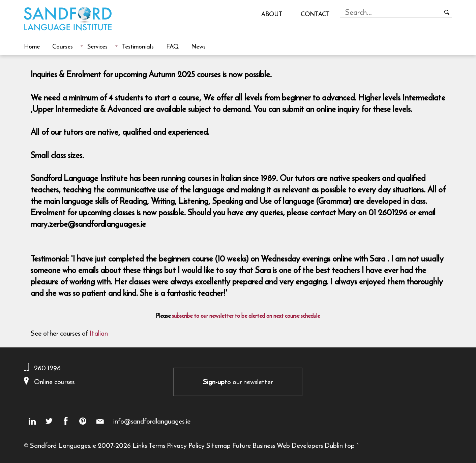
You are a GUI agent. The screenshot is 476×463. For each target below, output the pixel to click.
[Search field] (391, 12)
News (198, 46)
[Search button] (447, 12)
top (350, 445)
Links (140, 445)
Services (97, 46)
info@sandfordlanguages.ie (152, 421)
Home (32, 46)
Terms (157, 445)
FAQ (172, 46)
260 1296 (47, 368)
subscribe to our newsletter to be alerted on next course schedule (246, 316)
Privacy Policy (186, 445)
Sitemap (218, 445)
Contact (315, 14)
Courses (63, 46)
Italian (99, 333)
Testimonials (138, 46)
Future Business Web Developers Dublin (288, 445)
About (272, 14)
